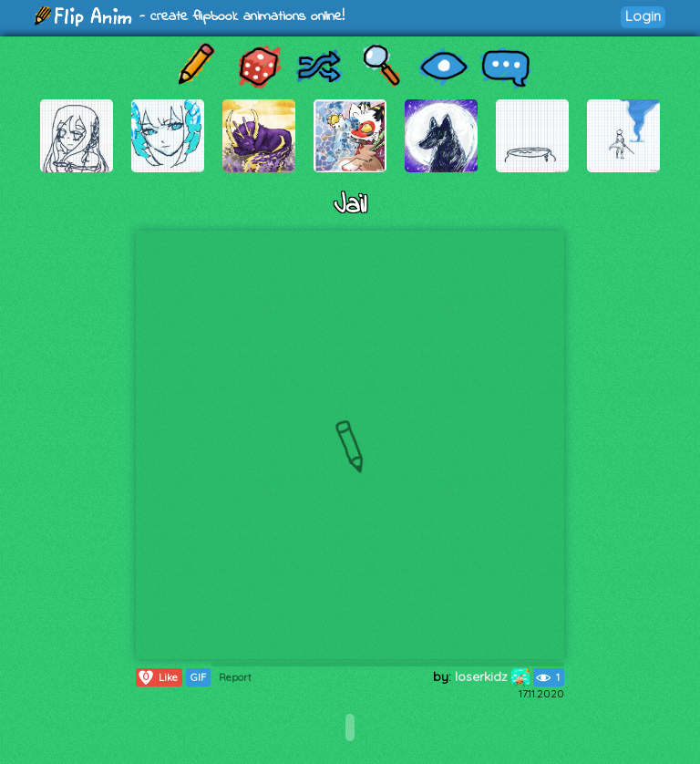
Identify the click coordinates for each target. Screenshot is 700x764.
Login (643, 16)
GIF (198, 677)
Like (157, 677)
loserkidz (492, 676)
